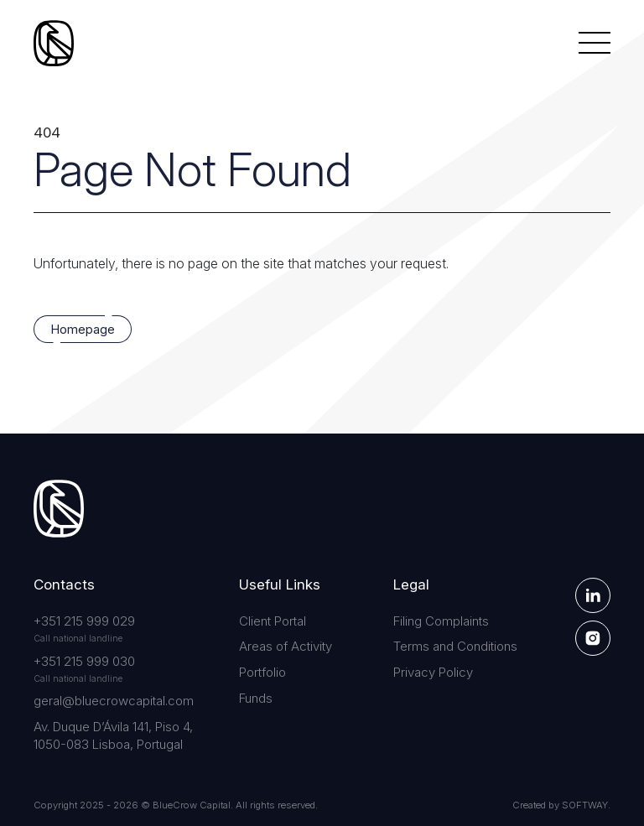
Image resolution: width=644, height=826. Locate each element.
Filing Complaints (441, 621)
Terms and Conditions (455, 646)
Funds (256, 698)
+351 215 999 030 (84, 661)
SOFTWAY (585, 805)
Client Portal (273, 621)
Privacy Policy (433, 672)
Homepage (83, 330)
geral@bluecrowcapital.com (114, 701)
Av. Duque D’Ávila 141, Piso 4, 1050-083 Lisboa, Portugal (113, 735)
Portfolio (262, 672)
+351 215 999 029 (84, 621)
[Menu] (595, 43)
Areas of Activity (286, 646)
